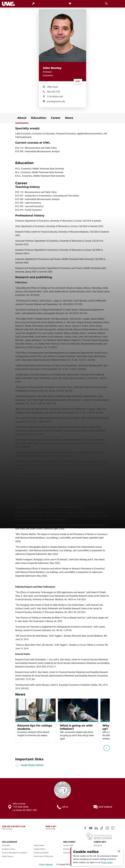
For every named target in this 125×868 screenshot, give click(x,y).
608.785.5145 (54, 92)
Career (56, 118)
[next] (107, 748)
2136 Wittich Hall (55, 97)
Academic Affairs (9, 849)
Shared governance (41, 853)
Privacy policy (107, 862)
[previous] (100, 748)
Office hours (53, 87)
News (69, 118)
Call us (62, 807)
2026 (68, 864)
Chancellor (6, 845)
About (22, 118)
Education (39, 118)
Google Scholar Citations (32, 765)
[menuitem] (16, 846)
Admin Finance (8, 856)
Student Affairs (40, 849)
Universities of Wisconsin (43, 856)
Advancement (39, 845)
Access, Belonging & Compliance (14, 853)
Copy (78, 81)
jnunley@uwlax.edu (56, 101)
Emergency (98, 845)
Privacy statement (46, 864)
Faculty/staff (68, 845)
